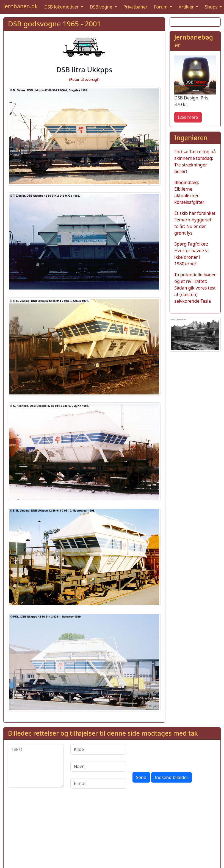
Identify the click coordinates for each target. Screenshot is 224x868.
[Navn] (98, 766)
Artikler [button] (187, 7)
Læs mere (188, 117)
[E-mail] (98, 783)
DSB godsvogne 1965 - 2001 (54, 24)
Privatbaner (135, 7)
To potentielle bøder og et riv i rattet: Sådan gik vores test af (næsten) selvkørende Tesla (195, 288)
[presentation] (174, 755)
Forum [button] (161, 7)
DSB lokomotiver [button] (62, 7)
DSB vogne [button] (102, 7)
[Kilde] (98, 749)
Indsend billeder (172, 777)
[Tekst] (36, 766)
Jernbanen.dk (20, 6)
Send (141, 777)
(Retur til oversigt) (84, 79)
